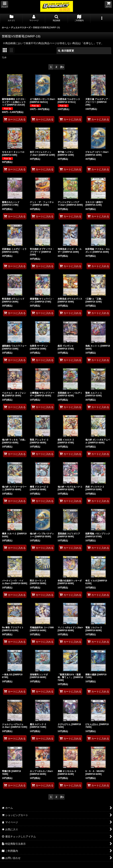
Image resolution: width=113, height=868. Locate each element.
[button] (5, 4)
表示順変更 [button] (66, 51)
